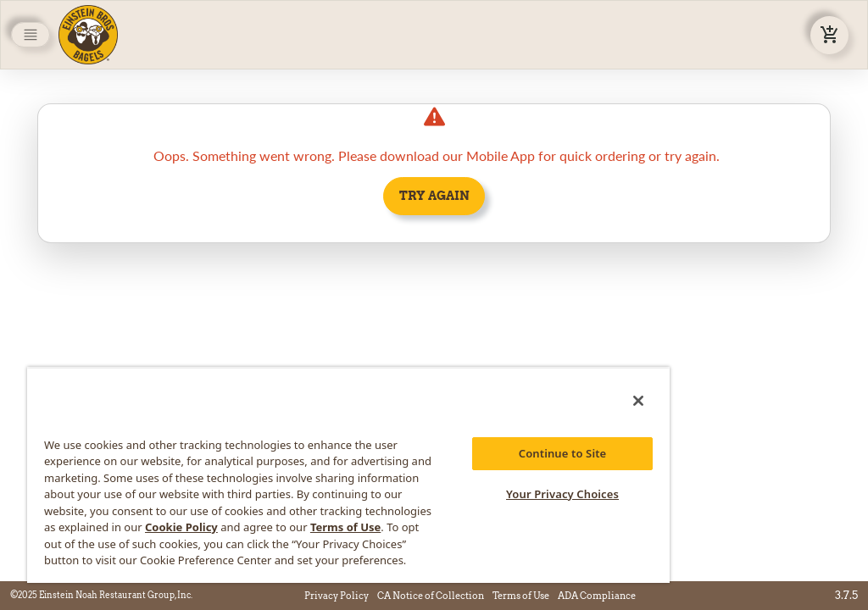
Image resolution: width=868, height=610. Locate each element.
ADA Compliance (597, 596)
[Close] (638, 401)
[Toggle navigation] (31, 35)
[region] (348, 475)
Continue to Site (563, 453)
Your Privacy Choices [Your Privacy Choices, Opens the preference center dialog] (562, 494)
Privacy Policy (337, 596)
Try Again (434, 196)
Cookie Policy (181, 527)
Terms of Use (521, 596)
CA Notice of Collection (431, 596)
